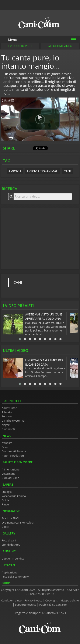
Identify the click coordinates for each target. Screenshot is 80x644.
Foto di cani (9, 540)
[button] (40, 119)
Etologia (7, 492)
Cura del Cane (10, 478)
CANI (18, 282)
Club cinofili (9, 429)
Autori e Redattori (13, 456)
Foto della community (15, 577)
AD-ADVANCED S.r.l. (54, 613)
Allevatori (8, 412)
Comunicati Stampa (14, 451)
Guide (5, 500)
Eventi (6, 447)
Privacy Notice (34, 601)
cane (68, 171)
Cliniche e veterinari (14, 421)
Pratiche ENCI (10, 518)
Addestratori (9, 408)
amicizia (15, 171)
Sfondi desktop (11, 545)
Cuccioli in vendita (13, 559)
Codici (6, 527)
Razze (5, 504)
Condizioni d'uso (12, 601)
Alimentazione (11, 470)
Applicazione (10, 573)
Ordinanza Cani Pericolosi (18, 523)
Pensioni (7, 416)
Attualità (7, 443)
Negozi (6, 425)
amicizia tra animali (43, 171)
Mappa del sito (70, 601)
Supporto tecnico (26, 605)
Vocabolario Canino (14, 496)
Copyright (52, 601)
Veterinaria (9, 474)
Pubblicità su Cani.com (53, 605)
